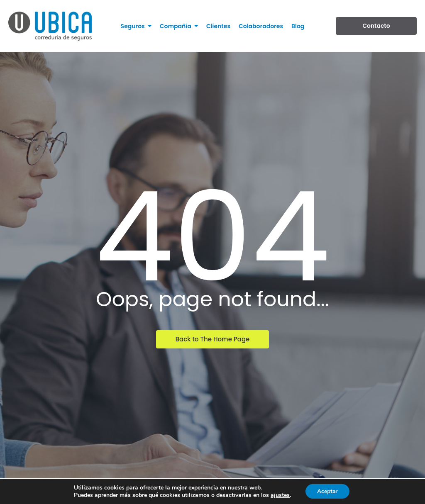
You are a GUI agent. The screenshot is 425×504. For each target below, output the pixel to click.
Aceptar (327, 491)
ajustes (279, 495)
